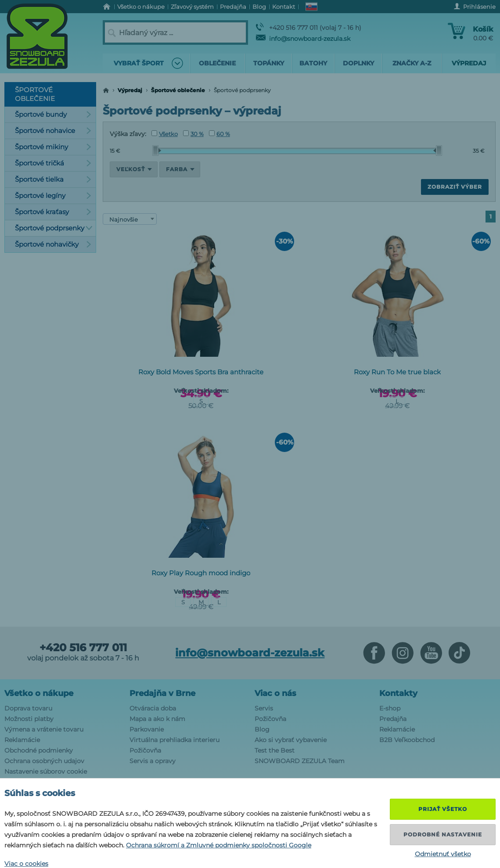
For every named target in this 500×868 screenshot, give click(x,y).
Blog (262, 729)
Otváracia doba (153, 708)
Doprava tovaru (28, 708)
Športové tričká (53, 163)
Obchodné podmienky (39, 750)
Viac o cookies (26, 864)
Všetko (165, 134)
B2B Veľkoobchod (407, 740)
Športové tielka (53, 179)
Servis (264, 708)
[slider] (157, 151)
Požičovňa (145, 750)
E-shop (390, 708)
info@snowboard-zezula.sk (303, 39)
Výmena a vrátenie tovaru (44, 729)
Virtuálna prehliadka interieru (174, 740)
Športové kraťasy (53, 212)
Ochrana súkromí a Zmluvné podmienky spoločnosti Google (219, 845)
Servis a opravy (153, 761)
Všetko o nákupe (39, 693)
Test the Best (275, 750)
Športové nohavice (53, 131)
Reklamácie (22, 740)
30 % (193, 134)
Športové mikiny (53, 147)
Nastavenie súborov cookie (46, 771)
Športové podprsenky (54, 228)
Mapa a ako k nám (157, 719)
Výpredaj (130, 90)
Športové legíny (53, 195)
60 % (219, 134)
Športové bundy (53, 114)
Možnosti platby (29, 719)
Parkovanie (147, 729)
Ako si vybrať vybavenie (291, 740)
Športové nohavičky (53, 244)
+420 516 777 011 (83, 648)
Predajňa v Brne (162, 693)
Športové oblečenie (178, 90)
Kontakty (398, 693)
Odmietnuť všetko (443, 854)
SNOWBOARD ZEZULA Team (300, 761)
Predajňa (393, 719)
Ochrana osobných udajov (44, 761)
